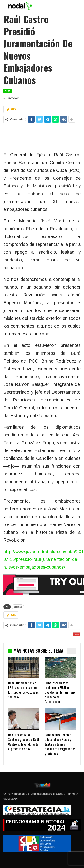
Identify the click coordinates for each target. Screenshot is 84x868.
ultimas (18, 607)
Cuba (8, 91)
